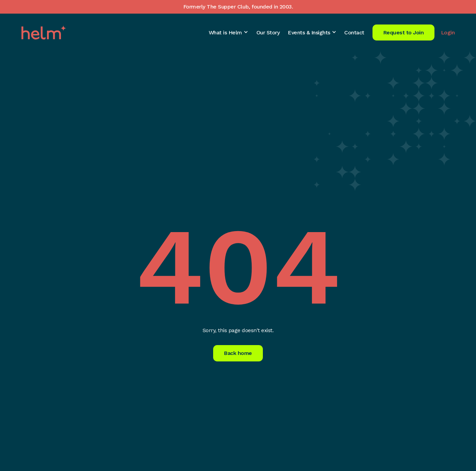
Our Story (268, 33)
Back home (238, 353)
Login (448, 33)
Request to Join (404, 33)
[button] (228, 33)
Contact (354, 33)
